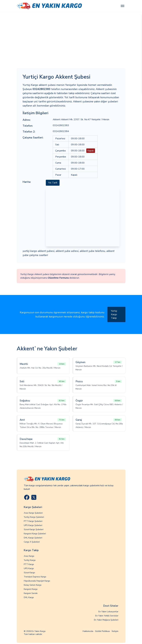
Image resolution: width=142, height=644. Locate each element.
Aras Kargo (29, 556)
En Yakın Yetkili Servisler (107, 616)
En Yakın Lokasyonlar (108, 612)
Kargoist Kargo (31, 589)
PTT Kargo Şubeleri (33, 521)
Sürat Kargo (29, 573)
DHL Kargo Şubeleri (33, 538)
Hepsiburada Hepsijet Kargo (37, 581)
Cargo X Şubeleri (32, 542)
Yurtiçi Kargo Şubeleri (34, 517)
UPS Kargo (29, 568)
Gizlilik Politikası (102, 631)
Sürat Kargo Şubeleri (34, 529)
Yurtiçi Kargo (30, 560)
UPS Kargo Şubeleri (33, 525)
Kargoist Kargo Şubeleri (35, 534)
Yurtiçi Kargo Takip (114, 314)
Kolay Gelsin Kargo (33, 585)
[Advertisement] (71, 34)
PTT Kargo (29, 564)
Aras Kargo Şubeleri (33, 513)
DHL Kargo (29, 597)
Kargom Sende (31, 593)
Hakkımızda (88, 631)
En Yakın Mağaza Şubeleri (106, 620)
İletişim (115, 631)
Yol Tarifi (53, 183)
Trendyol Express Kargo (35, 577)
